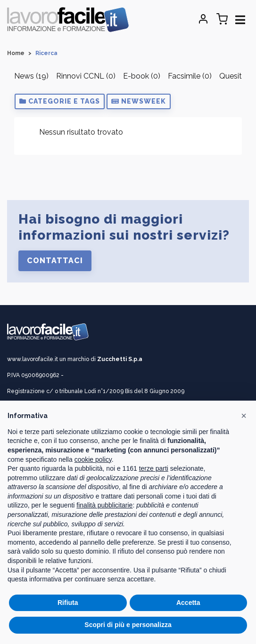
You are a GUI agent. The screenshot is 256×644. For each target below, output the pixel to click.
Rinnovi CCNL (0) (86, 76)
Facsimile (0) (190, 76)
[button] (60, 101)
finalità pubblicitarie (104, 505)
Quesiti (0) (237, 76)
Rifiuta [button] (68, 603)
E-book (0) (142, 76)
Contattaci (55, 261)
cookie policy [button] (93, 459)
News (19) (31, 76)
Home (16, 53)
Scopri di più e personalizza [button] (128, 625)
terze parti (154, 468)
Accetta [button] (188, 603)
